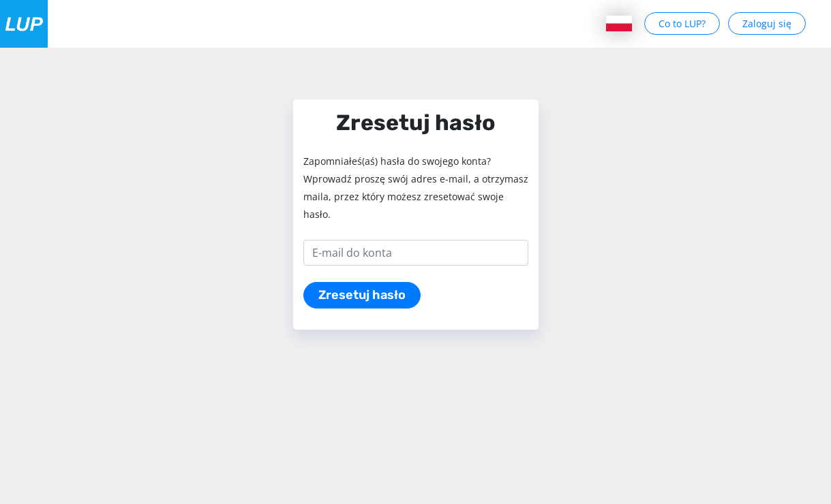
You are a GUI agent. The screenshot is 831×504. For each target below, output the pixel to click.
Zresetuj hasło (362, 295)
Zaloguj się (767, 23)
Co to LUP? (682, 23)
